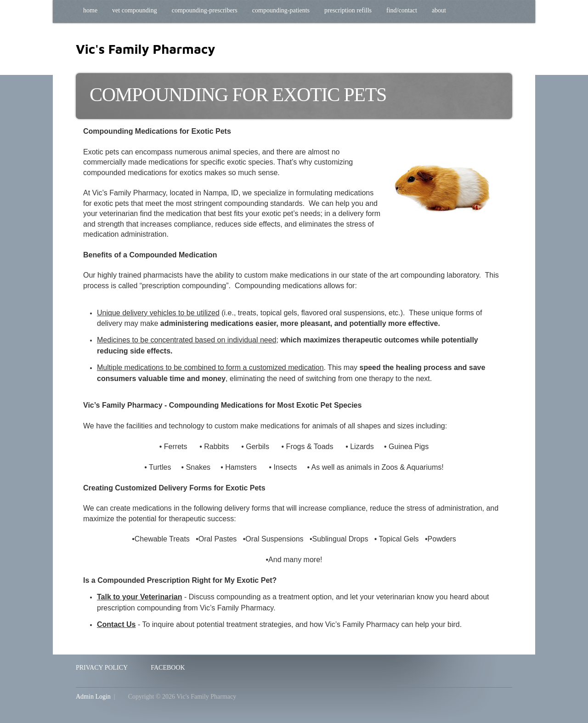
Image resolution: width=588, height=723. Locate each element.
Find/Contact (402, 10)
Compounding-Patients (281, 10)
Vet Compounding (135, 10)
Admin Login (93, 697)
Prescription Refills (348, 10)
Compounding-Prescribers (205, 10)
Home (90, 10)
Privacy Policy (102, 668)
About (439, 10)
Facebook (168, 668)
